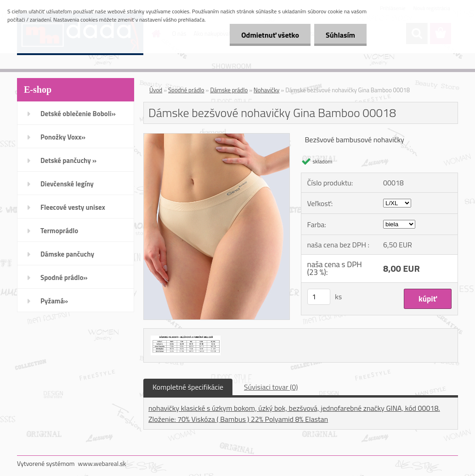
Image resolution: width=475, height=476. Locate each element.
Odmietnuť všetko (270, 35)
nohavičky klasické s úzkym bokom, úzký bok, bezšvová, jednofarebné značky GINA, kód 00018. (294, 408)
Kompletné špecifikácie (188, 387)
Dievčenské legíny (67, 184)
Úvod (156, 90)
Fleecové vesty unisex (73, 207)
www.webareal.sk (102, 463)
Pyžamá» (54, 301)
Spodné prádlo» (64, 277)
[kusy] (319, 297)
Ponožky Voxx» (63, 137)
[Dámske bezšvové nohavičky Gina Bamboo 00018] (217, 137)
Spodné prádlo (186, 90)
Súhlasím (340, 35)
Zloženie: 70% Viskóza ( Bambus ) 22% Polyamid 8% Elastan (238, 419)
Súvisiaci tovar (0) (271, 387)
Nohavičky (266, 90)
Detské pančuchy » (68, 160)
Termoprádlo (59, 231)
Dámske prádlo (229, 90)
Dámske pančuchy (67, 254)
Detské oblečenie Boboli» (78, 114)
